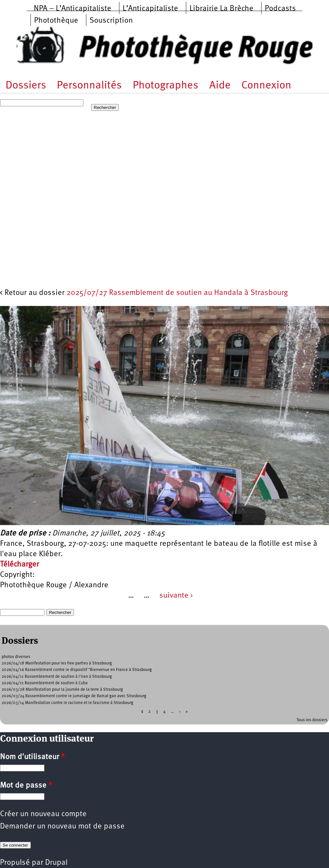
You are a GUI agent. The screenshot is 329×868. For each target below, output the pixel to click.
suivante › (176, 596)
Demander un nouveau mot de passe (62, 827)
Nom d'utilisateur (32, 757)
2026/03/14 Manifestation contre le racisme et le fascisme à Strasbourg (67, 703)
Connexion (266, 86)
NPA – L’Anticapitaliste (73, 9)
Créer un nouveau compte (43, 814)
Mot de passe (26, 786)
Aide (220, 86)
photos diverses (16, 657)
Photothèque (56, 21)
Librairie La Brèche (221, 9)
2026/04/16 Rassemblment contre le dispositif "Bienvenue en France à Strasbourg (77, 670)
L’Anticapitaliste (150, 9)
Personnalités (89, 86)
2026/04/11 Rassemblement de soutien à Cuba (45, 683)
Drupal (56, 863)
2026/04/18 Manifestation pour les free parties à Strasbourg (57, 663)
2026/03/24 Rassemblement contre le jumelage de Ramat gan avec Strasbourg (74, 696)
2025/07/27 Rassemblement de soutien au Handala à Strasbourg (177, 293)
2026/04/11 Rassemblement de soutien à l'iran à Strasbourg (57, 677)
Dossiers (26, 86)
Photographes (165, 86)
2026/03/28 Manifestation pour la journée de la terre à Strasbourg (62, 690)
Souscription (111, 21)
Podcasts (280, 9)
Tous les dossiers (312, 720)
